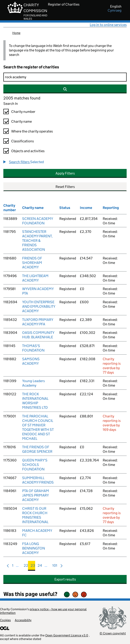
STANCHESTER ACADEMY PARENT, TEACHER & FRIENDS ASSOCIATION (37, 241)
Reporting (111, 208)
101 (55, 567)
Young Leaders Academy (33, 383)
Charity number (23, 112)
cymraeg (115, 11)
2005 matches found (22, 98)
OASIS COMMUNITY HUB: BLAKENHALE (38, 335)
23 (33, 567)
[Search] (65, 77)
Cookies (5, 620)
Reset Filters (65, 187)
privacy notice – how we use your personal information (43, 611)
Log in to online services (108, 25)
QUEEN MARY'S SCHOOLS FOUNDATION (35, 465)
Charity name (21, 121)
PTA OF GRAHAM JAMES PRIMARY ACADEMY (36, 495)
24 (40, 567)
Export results (65, 579)
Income (86, 208)
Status (65, 208)
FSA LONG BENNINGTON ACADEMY (34, 548)
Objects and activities (28, 151)
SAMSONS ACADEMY (31, 361)
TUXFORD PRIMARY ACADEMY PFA (38, 322)
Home (16, 33)
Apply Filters (65, 173)
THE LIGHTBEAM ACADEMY (35, 278)
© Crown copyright (113, 633)
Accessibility (23, 620)
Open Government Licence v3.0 (67, 635)
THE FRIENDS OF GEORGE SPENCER (37, 449)
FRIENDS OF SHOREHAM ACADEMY (32, 263)
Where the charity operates (32, 131)
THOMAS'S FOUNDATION (33, 348)
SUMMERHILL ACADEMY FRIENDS (38, 480)
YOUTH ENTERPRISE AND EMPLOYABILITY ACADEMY (39, 306)
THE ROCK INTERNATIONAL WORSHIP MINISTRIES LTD (35, 401)
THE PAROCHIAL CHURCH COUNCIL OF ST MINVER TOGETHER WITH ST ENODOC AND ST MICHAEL (38, 427)
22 (26, 567)
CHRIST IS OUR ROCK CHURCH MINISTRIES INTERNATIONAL (35, 515)
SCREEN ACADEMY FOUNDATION (37, 221)
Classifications (22, 141)
